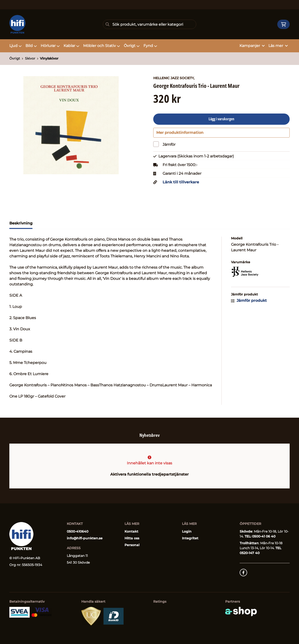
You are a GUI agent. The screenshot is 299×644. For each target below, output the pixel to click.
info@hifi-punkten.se (85, 538)
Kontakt (131, 531)
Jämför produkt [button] (249, 302)
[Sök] (149, 24)
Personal (132, 545)
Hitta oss (132, 538)
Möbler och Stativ (102, 46)
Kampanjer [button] (252, 46)
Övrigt (132, 46)
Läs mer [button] (278, 46)
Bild (31, 46)
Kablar (71, 46)
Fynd (150, 46)
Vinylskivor (49, 58)
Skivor (30, 58)
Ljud (16, 46)
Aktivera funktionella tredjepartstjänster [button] (149, 474)
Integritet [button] (190, 538)
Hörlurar (50, 46)
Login (187, 531)
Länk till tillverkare (181, 184)
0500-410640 (78, 531)
